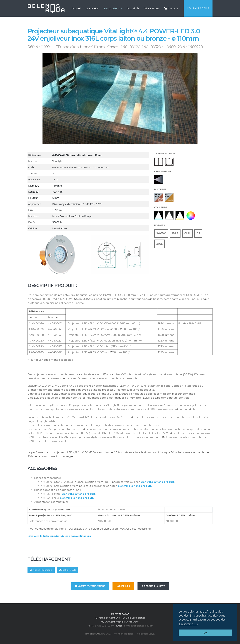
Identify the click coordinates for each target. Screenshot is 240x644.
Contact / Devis (198, 8)
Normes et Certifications (90, 586)
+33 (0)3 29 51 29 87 (103, 626)
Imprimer (123, 586)
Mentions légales (124, 634)
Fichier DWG (67, 570)
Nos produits (112, 8)
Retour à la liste (153, 586)
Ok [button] (205, 633)
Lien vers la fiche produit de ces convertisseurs (59, 536)
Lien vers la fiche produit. (158, 482)
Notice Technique (41, 570)
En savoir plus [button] (188, 624)
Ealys (151, 634)
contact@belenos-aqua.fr (138, 626)
